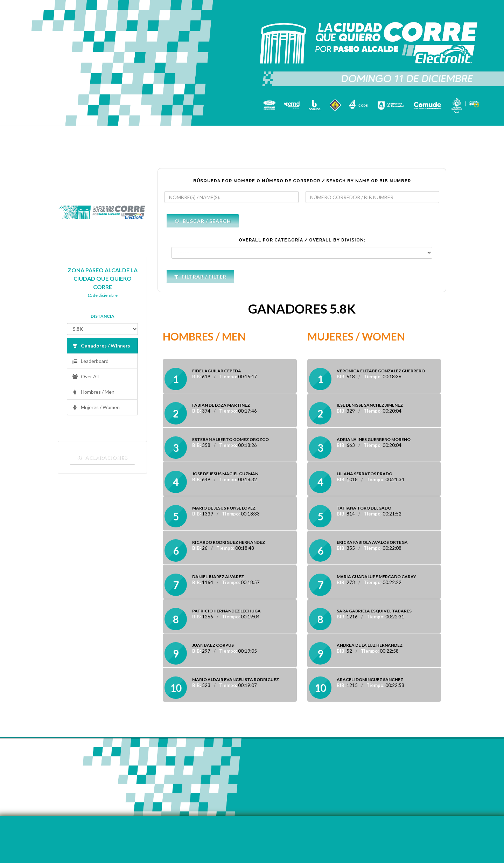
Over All (85, 377)
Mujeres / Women (96, 408)
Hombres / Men (93, 392)
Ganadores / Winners (101, 346)
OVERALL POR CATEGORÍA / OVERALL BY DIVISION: (302, 240)
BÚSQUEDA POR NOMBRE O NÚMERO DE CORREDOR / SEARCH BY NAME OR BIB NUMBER (302, 181)
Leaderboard (90, 361)
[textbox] (232, 197)
